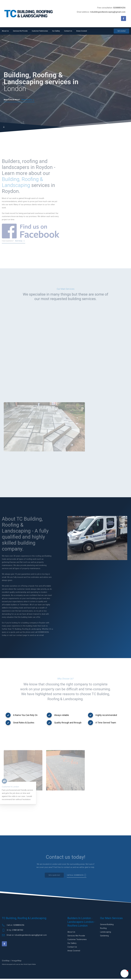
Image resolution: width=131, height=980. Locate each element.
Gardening (104, 937)
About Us (5, 31)
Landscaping (106, 933)
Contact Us (68, 31)
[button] (125, 974)
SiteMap (6, 962)
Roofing (103, 929)
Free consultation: (111, 8)
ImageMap (17, 962)
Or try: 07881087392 (12, 931)
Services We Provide (20, 31)
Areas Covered (82, 31)
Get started (121, 31)
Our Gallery (56, 31)
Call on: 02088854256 (13, 926)
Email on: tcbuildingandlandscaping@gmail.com (24, 936)
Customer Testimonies (40, 31)
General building (107, 926)
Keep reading (19, 100)
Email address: (101, 12)
